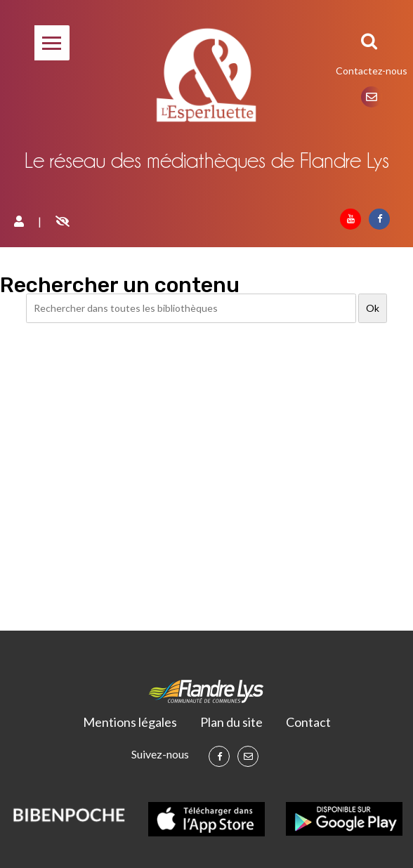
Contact (308, 722)
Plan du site (231, 722)
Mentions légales (130, 722)
